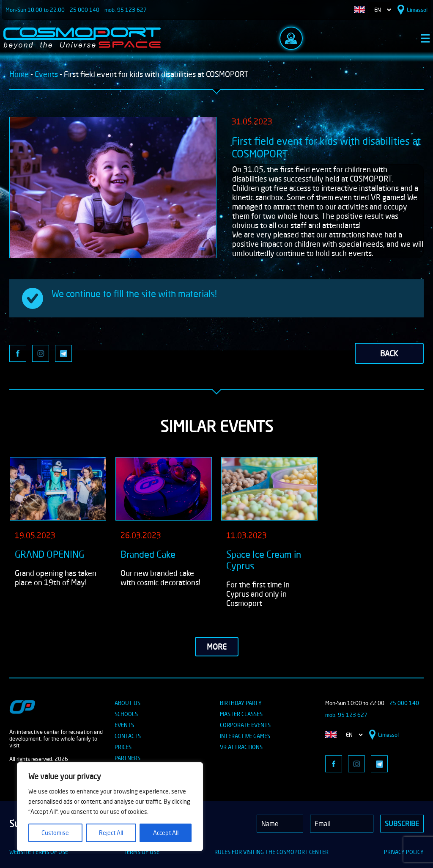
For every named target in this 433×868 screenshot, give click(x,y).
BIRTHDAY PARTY (241, 703)
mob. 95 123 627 (126, 10)
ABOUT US (127, 703)
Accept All (166, 833)
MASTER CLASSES (241, 714)
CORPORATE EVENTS (245, 725)
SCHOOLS (126, 714)
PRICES (123, 747)
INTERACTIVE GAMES (245, 736)
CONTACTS (128, 736)
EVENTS (124, 725)
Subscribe (402, 824)
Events (46, 74)
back (389, 353)
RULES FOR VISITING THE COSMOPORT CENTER (271, 852)
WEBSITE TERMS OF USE (39, 852)
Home (19, 74)
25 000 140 (85, 10)
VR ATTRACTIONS (241, 747)
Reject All (111, 833)
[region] (110, 807)
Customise (55, 833)
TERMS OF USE (141, 852)
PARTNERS (127, 758)
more (217, 647)
